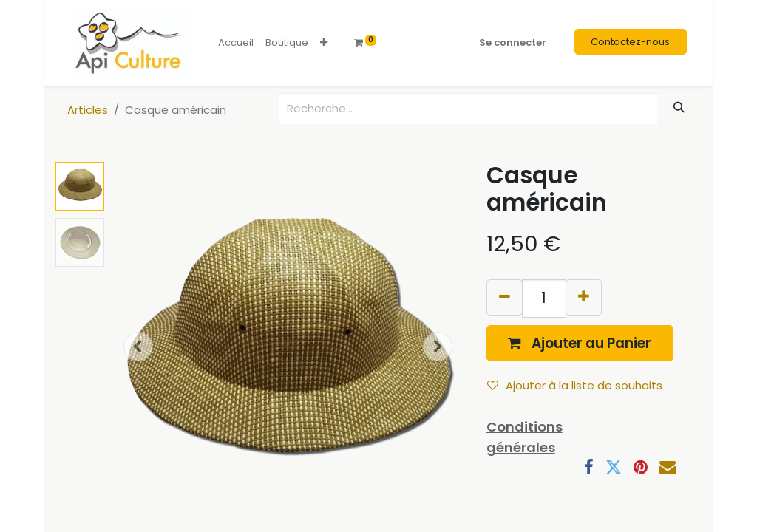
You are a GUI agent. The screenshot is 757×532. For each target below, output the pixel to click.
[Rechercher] (679, 108)
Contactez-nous (630, 42)
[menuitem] (236, 43)
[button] (324, 43)
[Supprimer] (505, 297)
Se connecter (513, 42)
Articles (88, 110)
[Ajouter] (584, 297)
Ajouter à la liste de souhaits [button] (575, 385)
